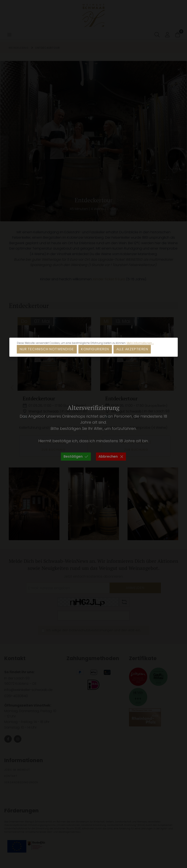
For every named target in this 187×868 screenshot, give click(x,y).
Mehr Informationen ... (140, 343)
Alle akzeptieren (132, 349)
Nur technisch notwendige (47, 349)
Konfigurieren (95, 349)
